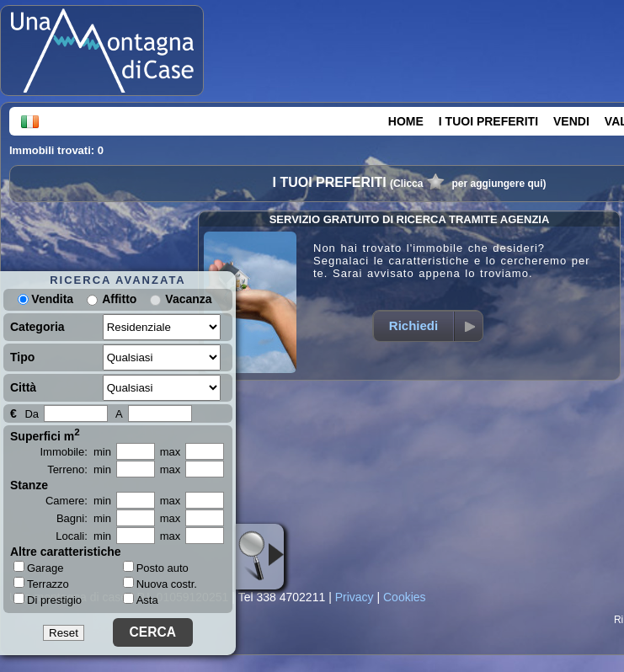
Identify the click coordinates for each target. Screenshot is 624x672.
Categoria (37, 327)
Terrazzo (41, 584)
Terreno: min (79, 469)
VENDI (571, 121)
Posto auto (156, 568)
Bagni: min (84, 518)
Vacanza (188, 299)
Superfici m (45, 435)
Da (32, 414)
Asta (141, 600)
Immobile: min (75, 452)
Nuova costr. (160, 584)
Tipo (22, 357)
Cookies (405, 597)
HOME (406, 121)
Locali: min (83, 536)
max (171, 452)
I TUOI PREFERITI (488, 121)
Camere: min (78, 501)
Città (23, 387)
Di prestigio (48, 600)
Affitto (119, 299)
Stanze (29, 485)
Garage (38, 568)
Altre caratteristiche (66, 552)
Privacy (355, 597)
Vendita (45, 299)
